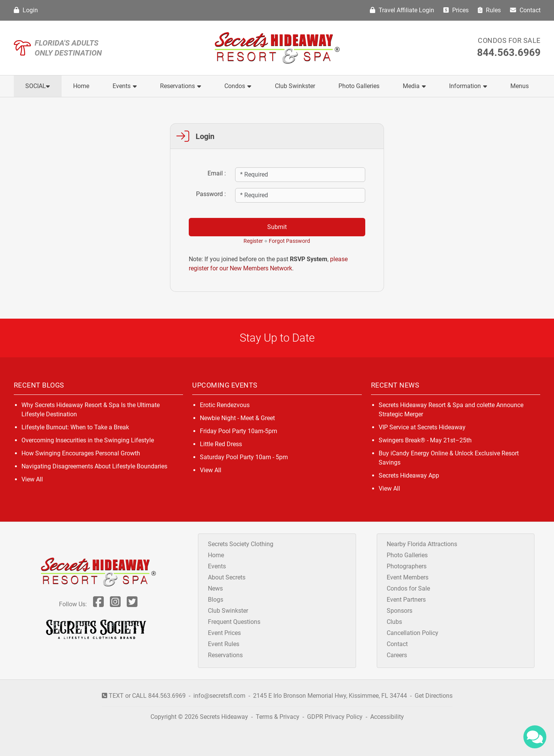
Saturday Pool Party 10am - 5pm (244, 457)
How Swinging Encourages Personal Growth (81, 453)
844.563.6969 (509, 52)
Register (253, 241)
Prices (456, 10)
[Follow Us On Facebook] (98, 604)
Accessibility (387, 717)
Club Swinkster (295, 86)
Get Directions (434, 696)
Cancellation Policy (413, 633)
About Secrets (227, 577)
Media (414, 86)
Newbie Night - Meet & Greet (237, 418)
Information (468, 86)
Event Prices (224, 633)
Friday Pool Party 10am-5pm (239, 431)
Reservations (181, 86)
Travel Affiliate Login (402, 10)
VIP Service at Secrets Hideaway (422, 427)
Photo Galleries (359, 86)
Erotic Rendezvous (225, 405)
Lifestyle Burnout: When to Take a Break (75, 427)
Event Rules (224, 644)
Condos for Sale (509, 40)
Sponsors (400, 611)
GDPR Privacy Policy (336, 717)
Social (38, 86)
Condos (238, 86)
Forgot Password (289, 241)
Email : (217, 173)
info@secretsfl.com (219, 696)
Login (26, 10)
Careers (397, 655)
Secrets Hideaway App (409, 475)
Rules (489, 10)
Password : (211, 194)
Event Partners (406, 600)
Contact (525, 10)
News (215, 588)
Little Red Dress (221, 444)
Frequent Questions (234, 622)
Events (125, 86)
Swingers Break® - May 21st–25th (425, 440)
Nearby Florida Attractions (422, 544)
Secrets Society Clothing (241, 544)
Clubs (394, 622)
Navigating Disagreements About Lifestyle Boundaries (94, 466)
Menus (520, 86)
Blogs (216, 600)
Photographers (407, 566)
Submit (277, 227)
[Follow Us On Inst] (115, 604)
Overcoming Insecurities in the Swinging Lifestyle (88, 440)
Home (81, 86)
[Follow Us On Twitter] (132, 604)
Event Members (408, 577)
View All (32, 479)
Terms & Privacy (278, 717)
